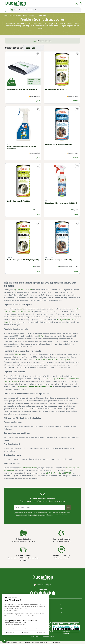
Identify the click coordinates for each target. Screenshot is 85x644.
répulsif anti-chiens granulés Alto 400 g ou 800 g (55, 359)
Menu (6, 10)
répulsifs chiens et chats (23, 290)
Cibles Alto (18, 354)
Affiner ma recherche (44, 41)
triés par (19, 48)
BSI (21, 309)
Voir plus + (10, 519)
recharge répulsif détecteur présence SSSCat (35, 387)
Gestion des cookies (48, 636)
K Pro (41, 336)
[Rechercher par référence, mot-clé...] (46, 10)
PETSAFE (46, 379)
